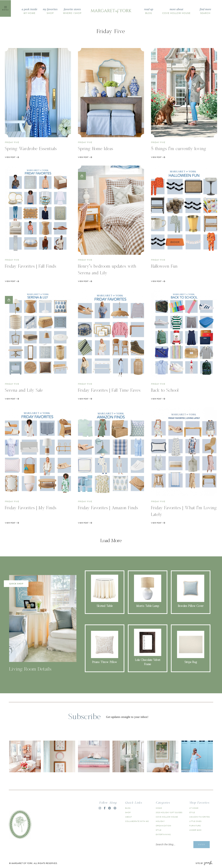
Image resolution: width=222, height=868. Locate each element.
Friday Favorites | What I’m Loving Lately (184, 511)
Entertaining (163, 834)
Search (205, 11)
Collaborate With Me (137, 821)
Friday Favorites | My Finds (31, 508)
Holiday (160, 821)
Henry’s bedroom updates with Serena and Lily (107, 270)
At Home (194, 808)
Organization (164, 826)
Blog (149, 11)
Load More (111, 541)
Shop (50, 11)
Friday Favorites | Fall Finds (31, 266)
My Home (30, 11)
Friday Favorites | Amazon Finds (108, 508)
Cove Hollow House (176, 11)
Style (159, 830)
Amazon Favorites (200, 817)
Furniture (195, 826)
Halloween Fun (164, 266)
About (129, 817)
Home (159, 808)
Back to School (165, 390)
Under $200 (195, 830)
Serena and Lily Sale (24, 390)
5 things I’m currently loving (179, 149)
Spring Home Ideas (96, 149)
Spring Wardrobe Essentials (31, 149)
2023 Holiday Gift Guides (169, 812)
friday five (12, 142)
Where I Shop (72, 11)
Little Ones (195, 821)
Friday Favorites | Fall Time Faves (109, 390)
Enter (202, 845)
